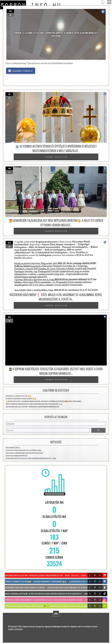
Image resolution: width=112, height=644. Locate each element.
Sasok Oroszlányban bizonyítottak (17, 456)
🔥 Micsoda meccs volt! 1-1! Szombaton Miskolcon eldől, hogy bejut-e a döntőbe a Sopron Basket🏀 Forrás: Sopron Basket (44, 401)
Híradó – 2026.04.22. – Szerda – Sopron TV (80, 575)
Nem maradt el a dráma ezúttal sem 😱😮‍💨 (18, 396)
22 (9, 98)
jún (10, 11)
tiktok (105, 594)
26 (10, 15)
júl (9, 94)
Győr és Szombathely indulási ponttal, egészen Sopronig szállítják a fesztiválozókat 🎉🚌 (34, 404)
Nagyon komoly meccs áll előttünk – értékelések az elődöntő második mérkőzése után (32, 407)
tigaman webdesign (53, 626)
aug (9, 317)
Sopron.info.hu (29, 626)
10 (9, 172)
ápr (9, 243)
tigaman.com (76, 626)
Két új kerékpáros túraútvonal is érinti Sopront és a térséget (25, 588)
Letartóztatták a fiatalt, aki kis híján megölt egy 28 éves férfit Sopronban (74, 588)
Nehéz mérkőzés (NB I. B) (13, 448)
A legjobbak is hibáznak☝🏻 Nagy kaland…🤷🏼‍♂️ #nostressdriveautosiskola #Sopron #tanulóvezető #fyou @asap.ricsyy (43, 594)
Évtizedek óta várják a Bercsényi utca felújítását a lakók (23, 450)
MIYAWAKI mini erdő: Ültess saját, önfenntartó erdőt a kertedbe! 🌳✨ (25, 606)
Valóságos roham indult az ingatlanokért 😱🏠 (21, 399)
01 (9, 321)
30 (9, 247)
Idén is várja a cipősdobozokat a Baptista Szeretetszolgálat (24, 453)
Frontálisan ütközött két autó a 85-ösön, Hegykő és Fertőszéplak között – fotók (31, 458)
